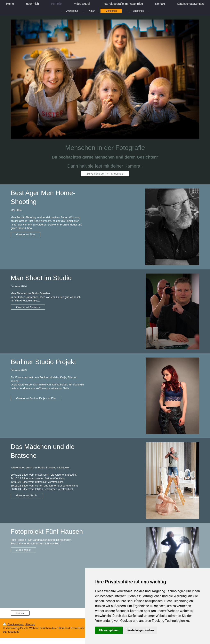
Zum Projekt (23, 550)
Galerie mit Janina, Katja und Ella (36, 398)
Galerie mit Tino (26, 234)
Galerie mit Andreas (28, 307)
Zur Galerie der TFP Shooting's (105, 174)
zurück (20, 613)
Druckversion (13, 624)
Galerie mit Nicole (27, 495)
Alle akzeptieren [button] (109, 630)
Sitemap (30, 624)
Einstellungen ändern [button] (140, 630)
